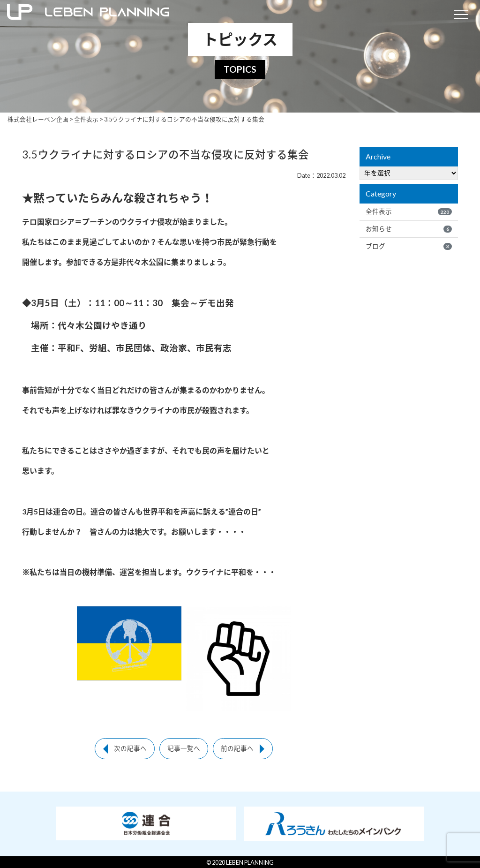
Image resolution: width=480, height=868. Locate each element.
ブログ (409, 246)
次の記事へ (130, 748)
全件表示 (409, 211)
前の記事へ (237, 748)
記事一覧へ (184, 748)
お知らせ (409, 229)
